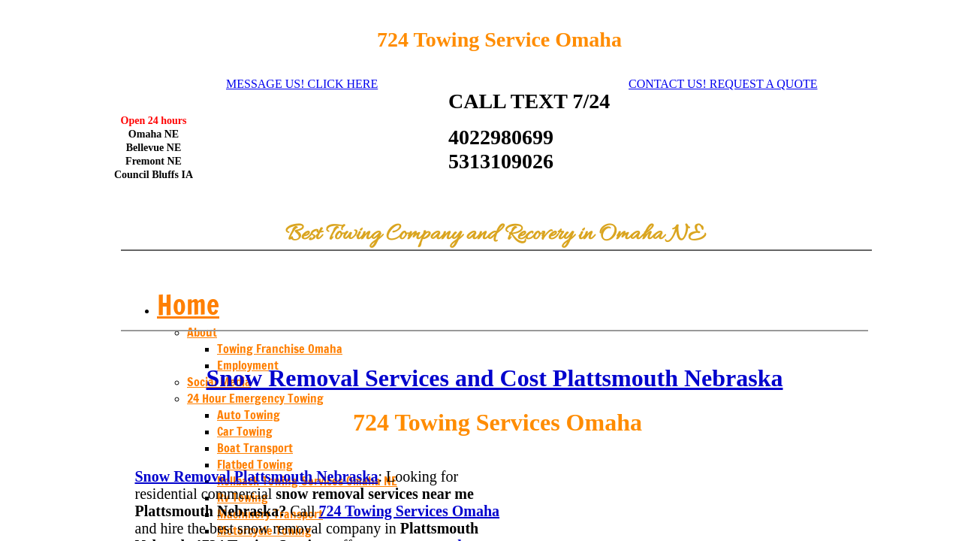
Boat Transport (255, 448)
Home (188, 305)
